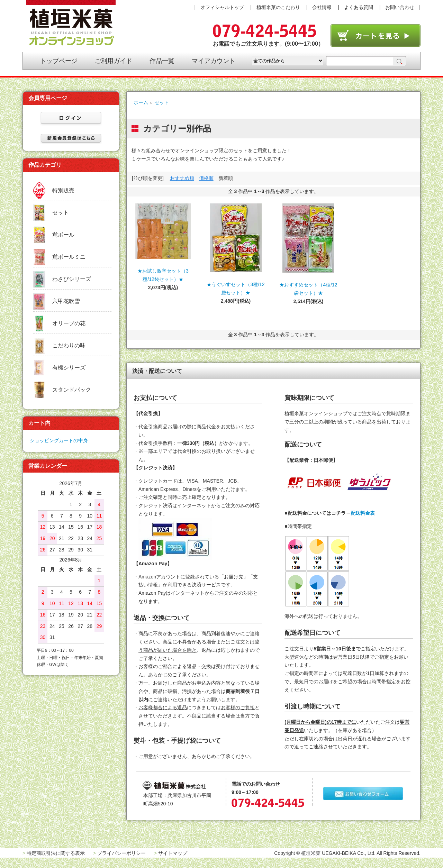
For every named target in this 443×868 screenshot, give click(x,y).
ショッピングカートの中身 (59, 440)
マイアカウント (214, 61)
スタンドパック (72, 390)
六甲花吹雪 (66, 301)
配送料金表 (363, 513)
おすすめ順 (182, 178)
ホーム (141, 102)
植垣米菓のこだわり (278, 7)
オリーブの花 (69, 323)
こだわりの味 (69, 345)
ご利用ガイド (114, 61)
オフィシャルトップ (222, 7)
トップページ (59, 61)
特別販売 (63, 190)
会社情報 (322, 7)
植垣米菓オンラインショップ (71, 23)
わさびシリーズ (72, 279)
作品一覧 (162, 61)
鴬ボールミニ (69, 257)
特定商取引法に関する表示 (56, 853)
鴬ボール (63, 235)
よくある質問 (359, 7)
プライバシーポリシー (121, 853)
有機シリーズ (69, 368)
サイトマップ (173, 853)
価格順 (206, 178)
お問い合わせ (400, 7)
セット (162, 102)
